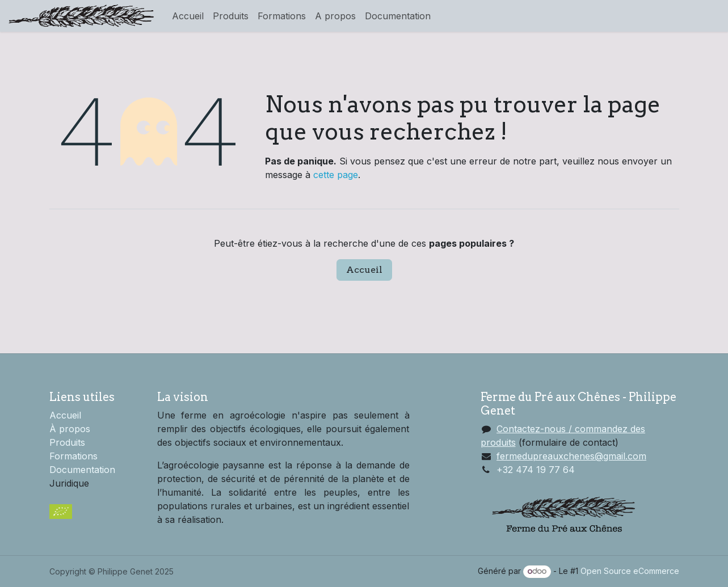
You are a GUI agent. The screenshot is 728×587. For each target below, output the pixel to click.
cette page (336, 175)
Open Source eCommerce (630, 571)
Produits (67, 442)
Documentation (82, 470)
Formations (73, 456)
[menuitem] (188, 16)
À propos (70, 429)
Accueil (364, 270)
